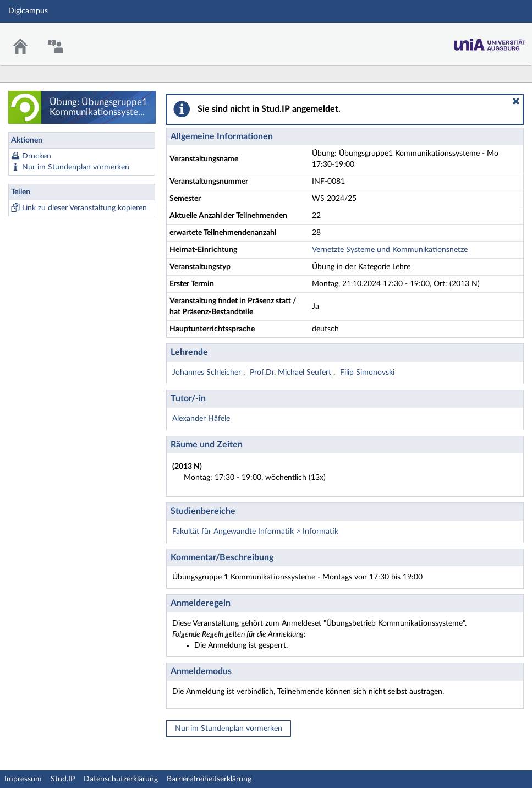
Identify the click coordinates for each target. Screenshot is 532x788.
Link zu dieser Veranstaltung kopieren (84, 208)
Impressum (23, 779)
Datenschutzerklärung (121, 779)
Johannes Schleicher (208, 373)
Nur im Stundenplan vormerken (76, 167)
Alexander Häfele (201, 419)
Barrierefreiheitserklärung (209, 779)
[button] (516, 101)
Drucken (37, 156)
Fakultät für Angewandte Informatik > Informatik (255, 532)
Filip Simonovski (367, 373)
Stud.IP (63, 779)
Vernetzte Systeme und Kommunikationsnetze (390, 250)
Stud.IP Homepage (490, 42)
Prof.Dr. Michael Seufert (292, 373)
